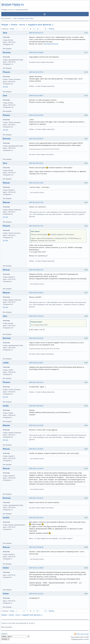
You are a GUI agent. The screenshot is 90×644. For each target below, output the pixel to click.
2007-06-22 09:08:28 (36, 547)
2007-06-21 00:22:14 (36, 382)
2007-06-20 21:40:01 (36, 363)
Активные (21, 19)
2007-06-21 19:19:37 (36, 498)
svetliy (6, 363)
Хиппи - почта (18, 25)
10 (37, 29)
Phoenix (6, 72)
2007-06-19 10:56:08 (36, 52)
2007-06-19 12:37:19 (36, 72)
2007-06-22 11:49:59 (36, 568)
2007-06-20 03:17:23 (36, 226)
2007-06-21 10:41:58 (36, 425)
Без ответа (30, 19)
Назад (12, 29)
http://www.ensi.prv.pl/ (51, 44)
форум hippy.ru (13, 4)
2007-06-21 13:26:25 (36, 449)
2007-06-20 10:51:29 (36, 316)
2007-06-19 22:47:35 (36, 202)
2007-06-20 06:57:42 (36, 270)
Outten (6, 568)
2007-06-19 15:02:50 (36, 115)
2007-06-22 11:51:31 (36, 594)
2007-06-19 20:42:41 (36, 163)
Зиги (5, 33)
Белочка (7, 52)
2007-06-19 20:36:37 (36, 139)
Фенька (6, 183)
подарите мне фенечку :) (40, 25)
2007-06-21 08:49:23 (36, 406)
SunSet (6, 518)
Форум (5, 25)
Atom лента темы (83, 634)
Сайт (7, 87)
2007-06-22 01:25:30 (36, 518)
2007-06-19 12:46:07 (36, 96)
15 (46, 29)
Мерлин (6, 202)
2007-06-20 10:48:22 (36, 293)
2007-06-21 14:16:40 (36, 468)
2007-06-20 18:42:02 (36, 338)
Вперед (52, 29)
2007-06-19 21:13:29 (36, 183)
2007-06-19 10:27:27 (36, 33)
